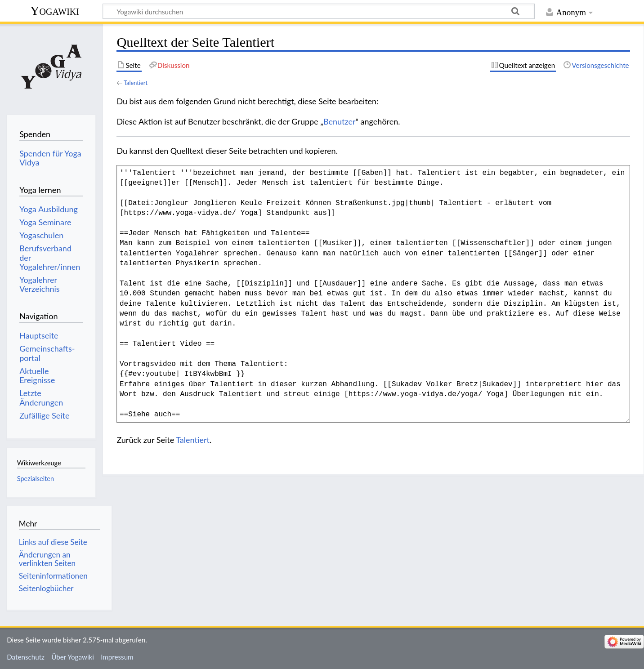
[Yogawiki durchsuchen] (319, 11)
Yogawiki (55, 11)
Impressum (117, 657)
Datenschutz (26, 657)
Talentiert (136, 83)
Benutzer (340, 121)
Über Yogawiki (73, 657)
